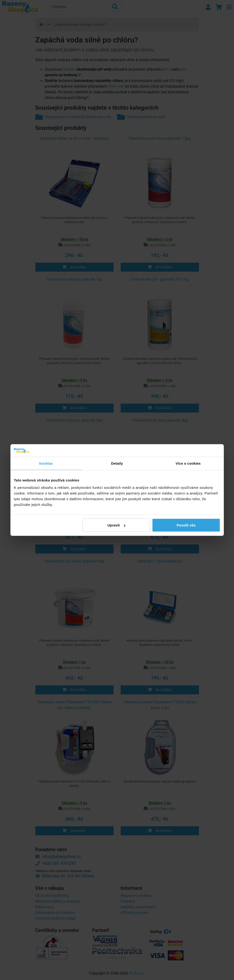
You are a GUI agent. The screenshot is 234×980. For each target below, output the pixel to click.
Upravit (116, 525)
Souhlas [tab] (46, 463)
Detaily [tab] (117, 463)
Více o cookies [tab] (188, 463)
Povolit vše (186, 525)
